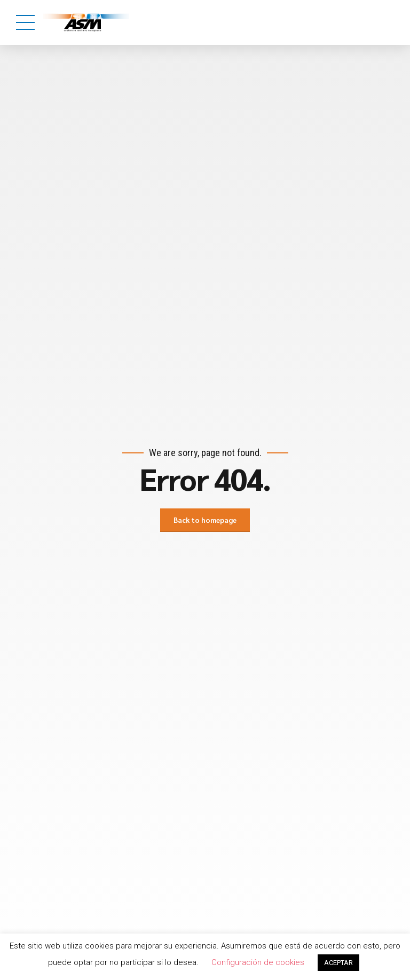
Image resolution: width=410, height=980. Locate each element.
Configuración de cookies (258, 962)
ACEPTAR (338, 963)
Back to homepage (205, 520)
